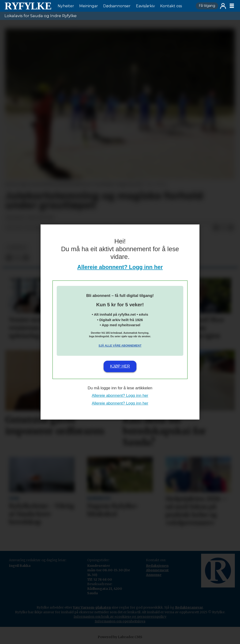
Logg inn (223, 6)
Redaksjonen (157, 566)
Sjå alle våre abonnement (120, 346)
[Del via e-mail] (231, 228)
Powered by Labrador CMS (120, 637)
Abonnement (157, 570)
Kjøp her (120, 366)
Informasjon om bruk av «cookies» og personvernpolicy (120, 617)
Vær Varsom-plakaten (92, 607)
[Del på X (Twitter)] (223, 228)
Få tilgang (207, 6)
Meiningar (89, 6)
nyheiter (17, 248)
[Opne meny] (232, 6)
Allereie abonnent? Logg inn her (120, 267)
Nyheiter (66, 6)
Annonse (154, 575)
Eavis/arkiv (145, 6)
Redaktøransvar (189, 607)
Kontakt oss (171, 6)
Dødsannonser (117, 6)
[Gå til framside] (28, 6)
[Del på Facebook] (216, 228)
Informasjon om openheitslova (120, 621)
